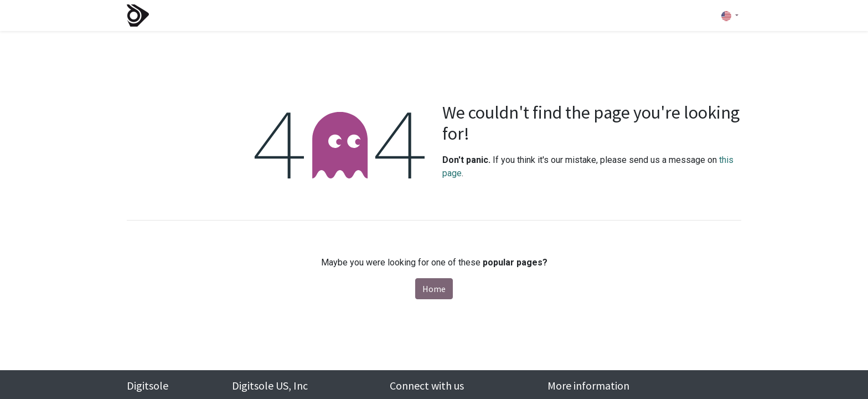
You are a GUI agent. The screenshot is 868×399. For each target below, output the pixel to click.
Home (434, 289)
